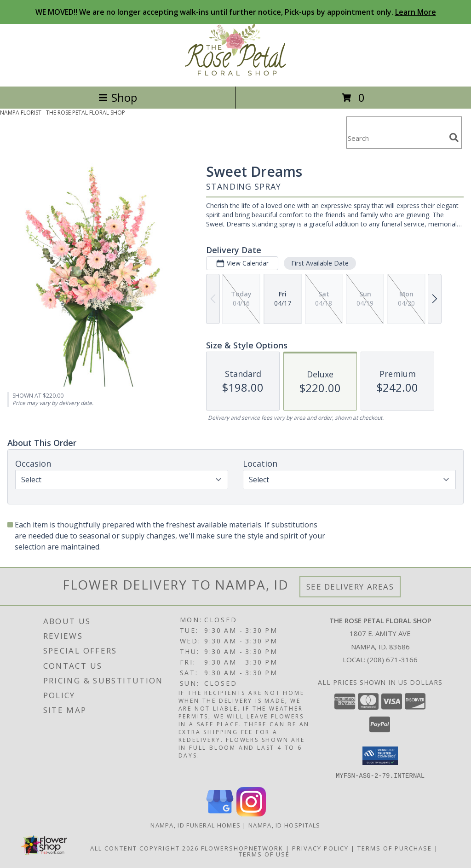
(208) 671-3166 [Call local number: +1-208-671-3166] (392, 660)
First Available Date (320, 263)
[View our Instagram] (251, 813)
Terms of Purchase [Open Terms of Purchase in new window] (395, 848)
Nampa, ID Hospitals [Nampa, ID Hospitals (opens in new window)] (284, 825)
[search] (454, 138)
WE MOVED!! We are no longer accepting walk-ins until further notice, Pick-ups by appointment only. (236, 12)
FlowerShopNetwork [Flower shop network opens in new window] (242, 848)
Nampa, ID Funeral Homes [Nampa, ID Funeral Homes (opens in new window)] (195, 825)
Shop (118, 97)
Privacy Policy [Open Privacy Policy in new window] (320, 848)
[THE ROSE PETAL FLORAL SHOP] (235, 73)
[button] (380, 756)
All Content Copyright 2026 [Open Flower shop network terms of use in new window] (144, 848)
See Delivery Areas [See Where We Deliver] (350, 587)
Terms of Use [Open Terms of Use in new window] (264, 854)
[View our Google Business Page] (220, 813)
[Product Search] (396, 138)
